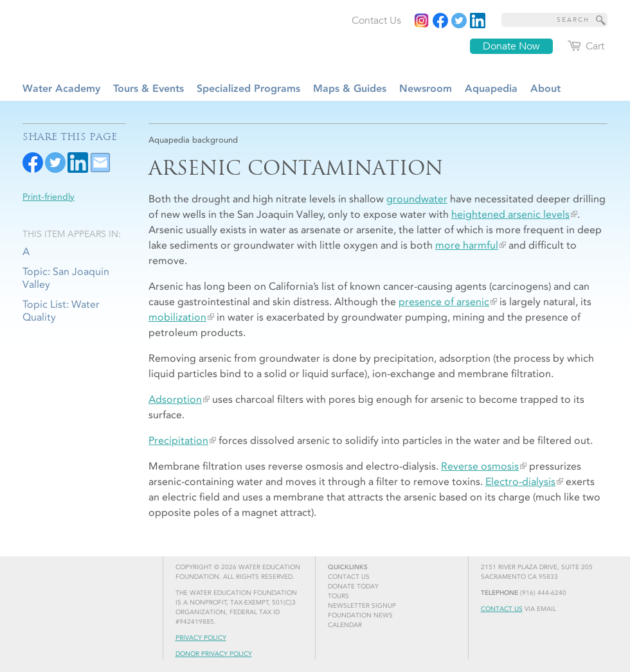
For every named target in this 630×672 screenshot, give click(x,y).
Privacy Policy (201, 638)
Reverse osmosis (480, 466)
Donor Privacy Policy (214, 654)
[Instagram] (422, 21)
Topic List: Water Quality (61, 310)
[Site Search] (601, 20)
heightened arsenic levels (510, 214)
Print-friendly (49, 197)
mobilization (177, 317)
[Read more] (478, 21)
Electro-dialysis (520, 482)
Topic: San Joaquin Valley (66, 278)
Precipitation (178, 440)
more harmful (467, 245)
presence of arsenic (444, 302)
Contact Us (502, 609)
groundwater (417, 199)
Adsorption (175, 399)
